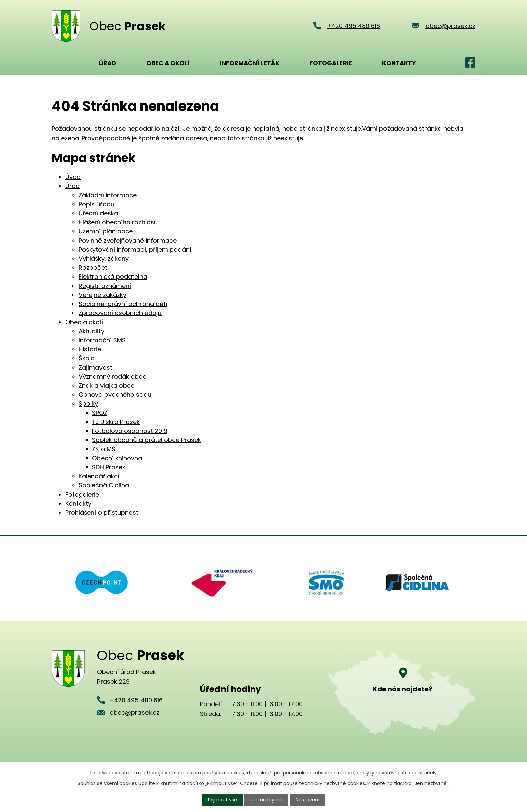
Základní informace (108, 195)
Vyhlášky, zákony (104, 259)
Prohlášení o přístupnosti (103, 512)
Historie (90, 349)
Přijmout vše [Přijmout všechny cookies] (222, 800)
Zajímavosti (96, 367)
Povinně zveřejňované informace (128, 240)
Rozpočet (93, 268)
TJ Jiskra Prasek (116, 422)
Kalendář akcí (99, 476)
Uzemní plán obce (106, 231)
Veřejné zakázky (103, 295)
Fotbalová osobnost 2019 (130, 431)
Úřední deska (98, 213)
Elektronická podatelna (113, 277)
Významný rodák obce (112, 376)
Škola (87, 358)
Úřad (107, 63)
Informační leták (250, 63)
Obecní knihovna (117, 458)
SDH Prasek (109, 467)
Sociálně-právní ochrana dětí (123, 304)
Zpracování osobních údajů (120, 313)
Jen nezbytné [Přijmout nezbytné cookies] (266, 800)
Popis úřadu (96, 204)
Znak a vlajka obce (107, 386)
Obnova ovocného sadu (115, 395)
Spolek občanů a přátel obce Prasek (147, 440)
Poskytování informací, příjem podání (135, 249)
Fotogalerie (331, 63)
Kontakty (399, 63)
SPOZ (100, 413)
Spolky (88, 404)
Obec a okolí (168, 63)
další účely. (425, 773)
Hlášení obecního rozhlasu (118, 222)
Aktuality (91, 331)
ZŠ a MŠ (104, 449)
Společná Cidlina (104, 485)
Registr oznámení (105, 286)
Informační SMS (102, 340)
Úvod (60, 63)
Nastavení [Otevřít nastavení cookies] (308, 800)
